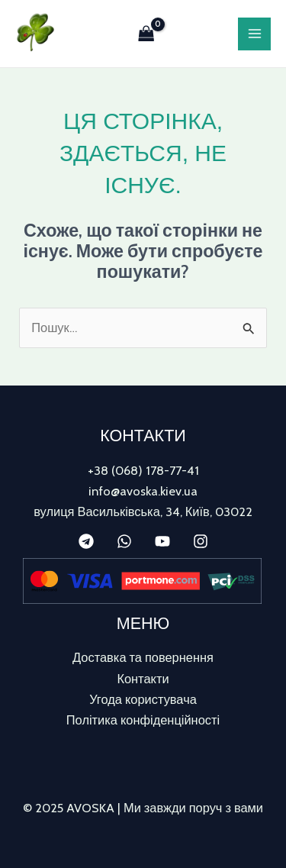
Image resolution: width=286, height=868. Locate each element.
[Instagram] (201, 541)
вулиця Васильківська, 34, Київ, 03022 (143, 511)
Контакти (143, 679)
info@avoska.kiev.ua (143, 491)
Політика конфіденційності (143, 720)
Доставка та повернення (143, 657)
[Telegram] (86, 541)
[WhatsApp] (124, 541)
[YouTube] (162, 541)
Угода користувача (143, 699)
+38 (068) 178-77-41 (143, 470)
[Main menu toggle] (254, 34)
